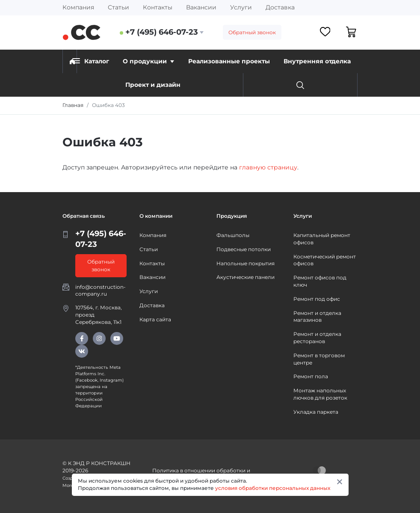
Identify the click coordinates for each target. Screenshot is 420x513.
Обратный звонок (252, 32)
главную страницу (268, 167)
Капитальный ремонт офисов (322, 239)
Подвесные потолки (244, 249)
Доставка (280, 7)
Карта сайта (155, 319)
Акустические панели (245, 277)
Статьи (118, 7)
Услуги (241, 7)
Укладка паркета (316, 412)
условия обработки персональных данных (273, 488)
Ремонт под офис (317, 299)
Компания (78, 7)
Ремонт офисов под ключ (320, 281)
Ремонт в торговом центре (319, 359)
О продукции (148, 61)
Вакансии (201, 7)
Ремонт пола (311, 376)
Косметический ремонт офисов (325, 260)
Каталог (91, 61)
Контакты (158, 7)
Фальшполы (233, 235)
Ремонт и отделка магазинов (317, 317)
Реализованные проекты (229, 61)
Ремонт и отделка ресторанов (317, 338)
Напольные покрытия (245, 263)
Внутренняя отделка (317, 61)
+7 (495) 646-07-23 (162, 32)
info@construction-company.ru (101, 291)
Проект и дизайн (153, 85)
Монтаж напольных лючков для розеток (320, 394)
